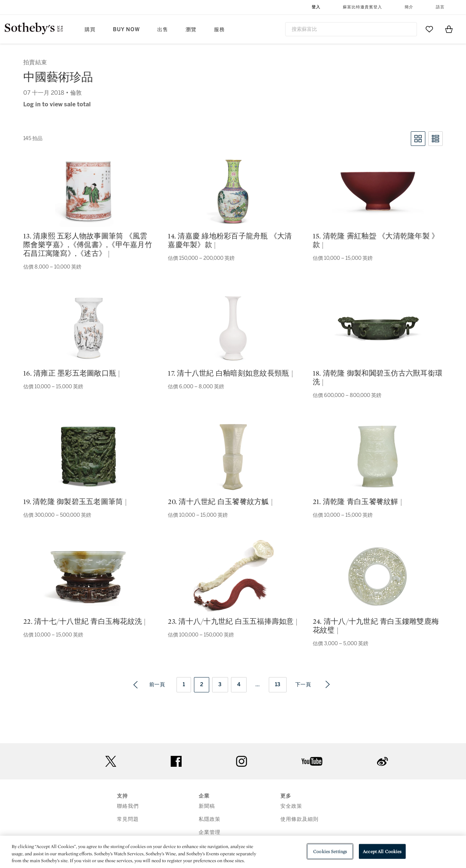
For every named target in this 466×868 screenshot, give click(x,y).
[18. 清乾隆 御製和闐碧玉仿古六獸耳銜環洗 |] (378, 328)
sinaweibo (382, 761)
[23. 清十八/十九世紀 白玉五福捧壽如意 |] (233, 576)
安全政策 (291, 806)
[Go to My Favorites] (429, 29)
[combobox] (351, 29)
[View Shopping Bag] (449, 29)
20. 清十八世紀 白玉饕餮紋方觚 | (220, 501)
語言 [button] (440, 7)
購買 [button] (90, 30)
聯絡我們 (128, 806)
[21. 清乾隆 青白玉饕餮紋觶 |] (378, 456)
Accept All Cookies (382, 851)
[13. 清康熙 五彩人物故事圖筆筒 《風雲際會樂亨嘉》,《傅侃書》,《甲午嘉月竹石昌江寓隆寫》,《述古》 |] (88, 191)
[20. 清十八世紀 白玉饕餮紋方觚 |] (233, 456)
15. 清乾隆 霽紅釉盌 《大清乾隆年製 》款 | (376, 240)
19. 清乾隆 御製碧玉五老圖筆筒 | (75, 501)
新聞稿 (207, 806)
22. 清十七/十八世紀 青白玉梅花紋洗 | (85, 621)
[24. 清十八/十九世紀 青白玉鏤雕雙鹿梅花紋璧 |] (378, 576)
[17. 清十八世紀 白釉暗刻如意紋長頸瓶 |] (233, 328)
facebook (176, 761)
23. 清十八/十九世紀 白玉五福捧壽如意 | (233, 621)
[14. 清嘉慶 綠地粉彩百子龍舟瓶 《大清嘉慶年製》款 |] (233, 191)
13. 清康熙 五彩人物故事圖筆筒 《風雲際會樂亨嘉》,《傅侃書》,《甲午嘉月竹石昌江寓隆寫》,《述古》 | (88, 245)
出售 (163, 30)
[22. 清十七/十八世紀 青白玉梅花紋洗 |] (88, 576)
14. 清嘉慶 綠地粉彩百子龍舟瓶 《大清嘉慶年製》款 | (230, 240)
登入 (316, 7)
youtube (312, 761)
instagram (242, 761)
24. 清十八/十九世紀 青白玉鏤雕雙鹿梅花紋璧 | (376, 626)
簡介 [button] (409, 7)
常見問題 (128, 819)
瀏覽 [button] (191, 30)
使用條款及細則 (299, 819)
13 (278, 685)
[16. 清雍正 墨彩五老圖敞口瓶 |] (88, 328)
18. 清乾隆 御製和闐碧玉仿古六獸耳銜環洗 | (378, 377)
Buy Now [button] (126, 30)
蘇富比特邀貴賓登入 (362, 7)
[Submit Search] (409, 29)
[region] (233, 852)
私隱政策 (210, 819)
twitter (111, 761)
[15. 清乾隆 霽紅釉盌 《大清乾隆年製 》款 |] (378, 191)
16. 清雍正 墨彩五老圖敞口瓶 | (72, 373)
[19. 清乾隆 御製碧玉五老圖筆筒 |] (88, 456)
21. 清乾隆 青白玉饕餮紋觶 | (357, 501)
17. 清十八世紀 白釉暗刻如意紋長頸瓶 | (230, 373)
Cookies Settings (330, 851)
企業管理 (210, 832)
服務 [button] (219, 30)
